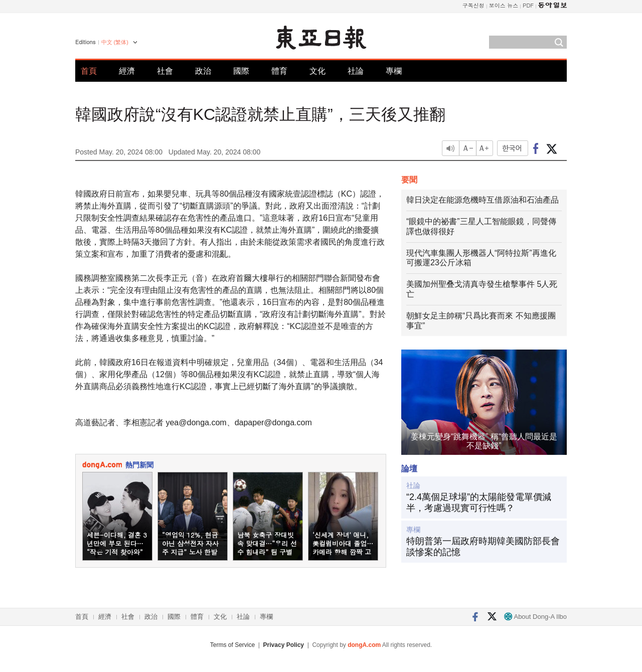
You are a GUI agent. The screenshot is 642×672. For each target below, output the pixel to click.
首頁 (89, 71)
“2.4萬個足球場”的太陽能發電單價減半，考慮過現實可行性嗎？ (479, 502)
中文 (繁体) (115, 42)
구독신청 (473, 5)
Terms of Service (232, 645)
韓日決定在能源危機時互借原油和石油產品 (483, 200)
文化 (317, 71)
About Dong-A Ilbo (535, 617)
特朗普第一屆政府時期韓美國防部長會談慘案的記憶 (483, 547)
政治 (203, 71)
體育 (279, 71)
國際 (241, 71)
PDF (528, 5)
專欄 (394, 71)
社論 (356, 71)
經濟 (127, 71)
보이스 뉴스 (504, 5)
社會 (165, 71)
